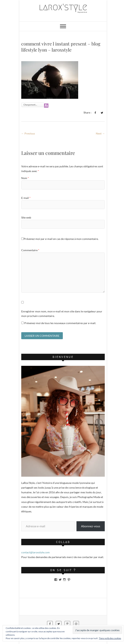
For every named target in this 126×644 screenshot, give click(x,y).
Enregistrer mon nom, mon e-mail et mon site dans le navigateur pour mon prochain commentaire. (62, 314)
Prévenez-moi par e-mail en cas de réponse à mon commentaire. (60, 239)
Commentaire (30, 250)
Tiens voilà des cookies (110, 638)
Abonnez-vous (91, 526)
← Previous (28, 133)
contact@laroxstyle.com (35, 552)
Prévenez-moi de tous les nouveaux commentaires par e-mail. (60, 323)
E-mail (26, 198)
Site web (26, 217)
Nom (25, 178)
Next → (100, 133)
